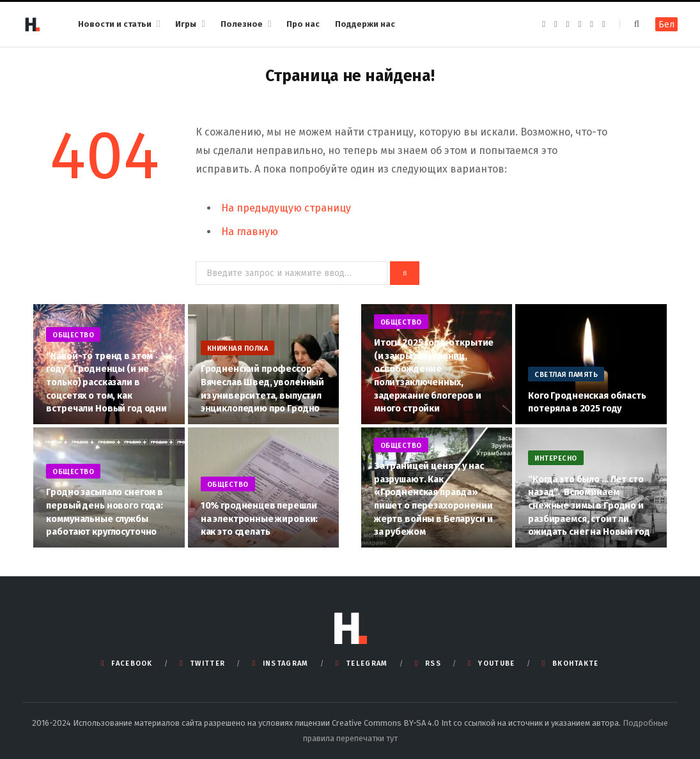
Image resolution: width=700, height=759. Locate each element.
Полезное (242, 24)
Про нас (303, 24)
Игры (186, 24)
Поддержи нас (365, 24)
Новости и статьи (115, 24)
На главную (250, 232)
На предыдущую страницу (286, 208)
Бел (666, 25)
